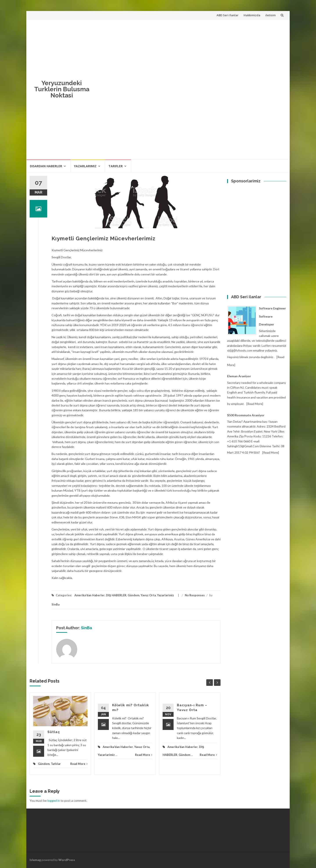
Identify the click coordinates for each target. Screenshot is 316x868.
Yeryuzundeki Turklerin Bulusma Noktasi (62, 89)
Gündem (134, 595)
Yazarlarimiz (85, 166)
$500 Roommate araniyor (246, 415)
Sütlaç (54, 732)
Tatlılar (56, 764)
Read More (79, 764)
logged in (54, 801)
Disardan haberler (46, 166)
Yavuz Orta (148, 595)
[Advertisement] (267, 89)
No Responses (195, 595)
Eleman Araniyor (239, 376)
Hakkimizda (252, 15)
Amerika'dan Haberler (90, 595)
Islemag (35, 860)
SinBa (56, 604)
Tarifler (116, 166)
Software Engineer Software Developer (272, 316)
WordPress (67, 860)
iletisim (270, 15)
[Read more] (255, 404)
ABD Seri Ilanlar (228, 15)
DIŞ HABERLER (116, 595)
